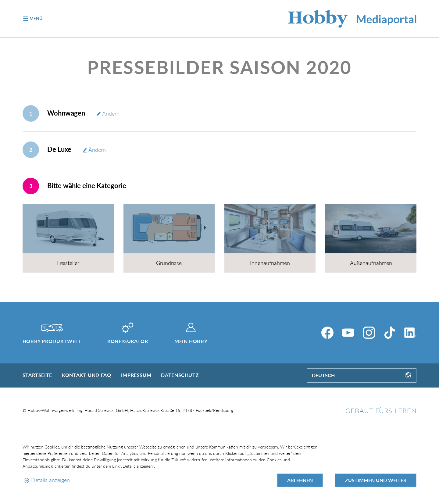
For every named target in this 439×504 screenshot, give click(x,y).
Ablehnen (300, 480)
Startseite (37, 375)
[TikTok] (390, 333)
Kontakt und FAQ (87, 375)
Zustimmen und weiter (376, 480)
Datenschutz (180, 375)
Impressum (136, 375)
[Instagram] (369, 333)
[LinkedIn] (410, 333)
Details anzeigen (50, 480)
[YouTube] (348, 333)
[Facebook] (327, 333)
